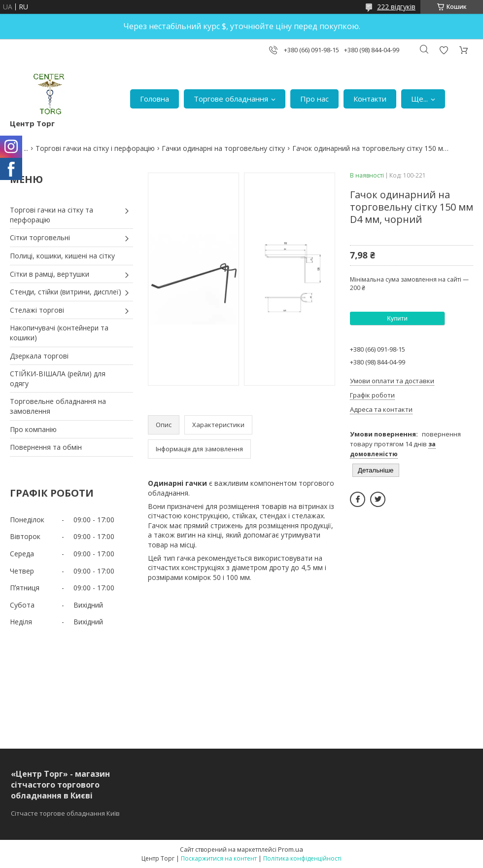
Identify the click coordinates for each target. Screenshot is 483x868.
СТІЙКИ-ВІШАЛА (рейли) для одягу (58, 379)
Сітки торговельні (40, 237)
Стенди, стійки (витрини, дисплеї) (66, 292)
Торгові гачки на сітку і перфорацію (95, 148)
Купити (397, 318)
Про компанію (33, 429)
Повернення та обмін (46, 447)
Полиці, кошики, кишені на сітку (62, 256)
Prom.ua (291, 849)
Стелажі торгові (37, 310)
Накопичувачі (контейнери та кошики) (59, 333)
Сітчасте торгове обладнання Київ (65, 813)
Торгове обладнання (231, 99)
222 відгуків (396, 7)
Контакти (370, 99)
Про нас (314, 99)
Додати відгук (444, 50)
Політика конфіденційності (302, 858)
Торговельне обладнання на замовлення (58, 406)
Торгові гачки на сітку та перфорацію (52, 215)
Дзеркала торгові (39, 356)
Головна (155, 99)
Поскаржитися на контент (219, 858)
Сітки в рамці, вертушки (50, 274)
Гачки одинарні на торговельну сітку (223, 148)
